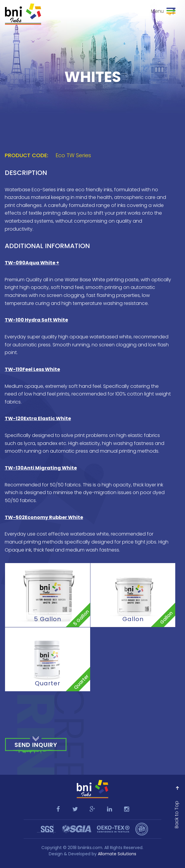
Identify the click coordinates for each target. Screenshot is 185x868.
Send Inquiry (36, 745)
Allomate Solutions (117, 854)
